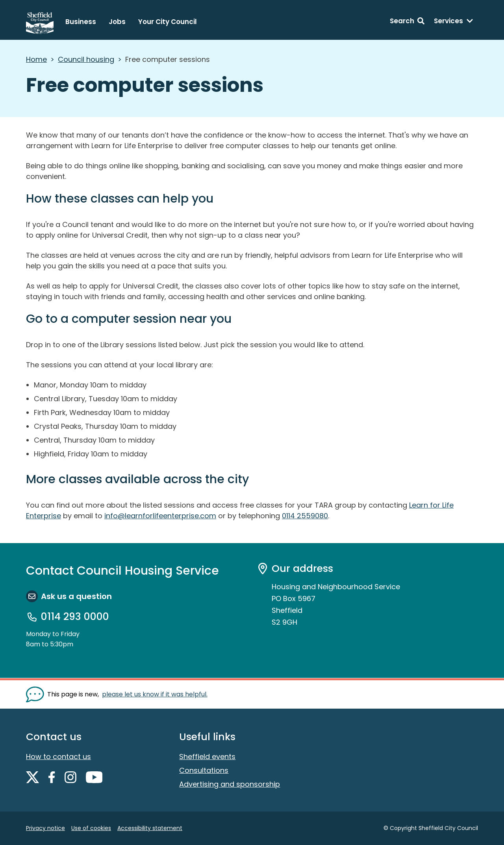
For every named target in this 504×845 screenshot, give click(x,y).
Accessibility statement (150, 828)
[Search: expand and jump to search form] (407, 22)
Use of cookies (91, 828)
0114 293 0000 (75, 617)
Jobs (117, 22)
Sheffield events (207, 757)
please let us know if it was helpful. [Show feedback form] (155, 694)
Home (36, 59)
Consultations (204, 770)
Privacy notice (45, 828)
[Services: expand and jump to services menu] (454, 22)
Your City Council (168, 22)
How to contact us (58, 757)
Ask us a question (76, 596)
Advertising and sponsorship (230, 784)
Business (81, 22)
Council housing (86, 59)
